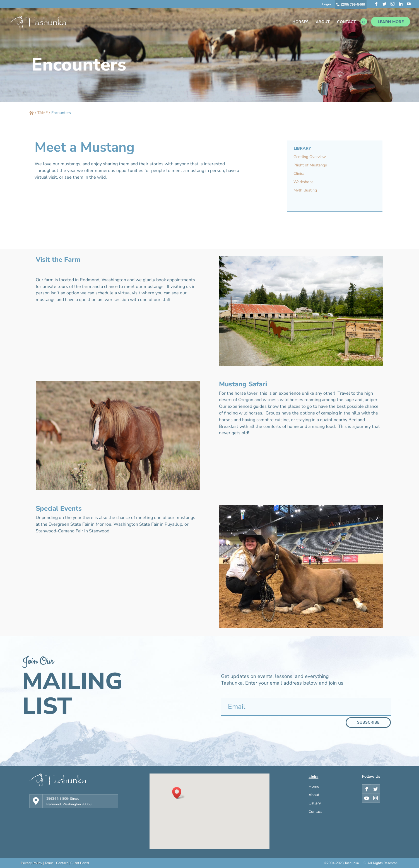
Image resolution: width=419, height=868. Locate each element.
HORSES (300, 22)
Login (327, 4)
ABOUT (323, 22)
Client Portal (80, 863)
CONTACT (346, 22)
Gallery (315, 804)
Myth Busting (305, 191)
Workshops (304, 182)
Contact (315, 812)
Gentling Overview (310, 157)
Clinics (299, 174)
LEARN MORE (391, 22)
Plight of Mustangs (310, 166)
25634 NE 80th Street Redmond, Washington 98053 (69, 801)
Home (314, 787)
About (314, 795)
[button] (179, 793)
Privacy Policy (32, 863)
